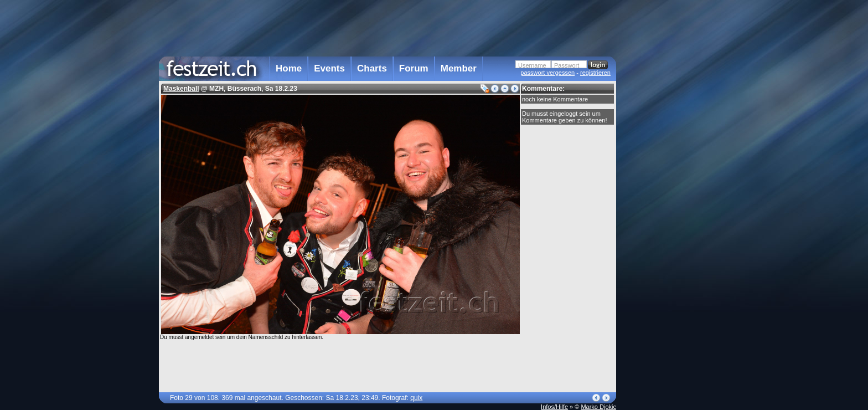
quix (416, 398)
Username (532, 65)
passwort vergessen (547, 73)
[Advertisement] (665, 223)
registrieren (595, 73)
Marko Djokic (598, 407)
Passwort (567, 65)
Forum (414, 68)
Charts (372, 68)
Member (459, 68)
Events (329, 68)
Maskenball (181, 89)
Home (289, 68)
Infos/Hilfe (554, 407)
